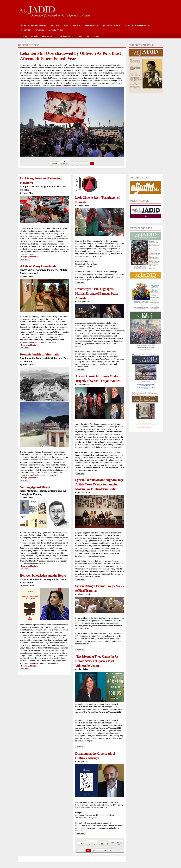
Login (88, 36)
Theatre (26, 30)
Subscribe (24, 36)
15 (102, 844)
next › (112, 842)
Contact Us (56, 30)
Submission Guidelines (66, 36)
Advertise (35, 36)
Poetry (40, 30)
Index (80, 36)
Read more (26, 260)
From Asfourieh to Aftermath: (40, 354)
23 (111, 850)
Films (77, 25)
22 (105, 850)
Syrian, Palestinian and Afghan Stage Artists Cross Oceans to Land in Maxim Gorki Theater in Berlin (99, 484)
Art (66, 25)
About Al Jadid (48, 36)
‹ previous (65, 162)
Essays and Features (34, 25)
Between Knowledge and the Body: (43, 575)
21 (99, 850)
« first (54, 164)
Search (96, 36)
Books (55, 25)
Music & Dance (111, 25)
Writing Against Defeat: (36, 487)
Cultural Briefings (137, 25)
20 (94, 850)
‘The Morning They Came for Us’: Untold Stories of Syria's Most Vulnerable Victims (98, 661)
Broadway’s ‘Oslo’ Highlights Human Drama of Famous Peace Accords (97, 293)
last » (119, 842)
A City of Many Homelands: (39, 266)
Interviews (91, 25)
